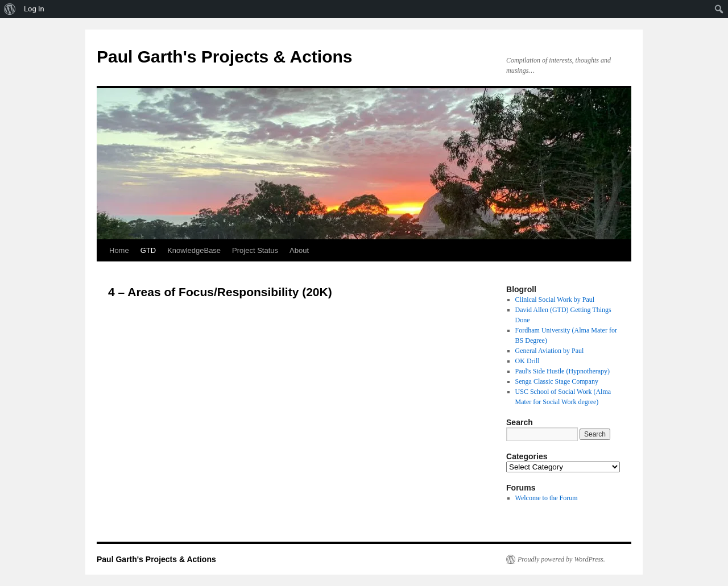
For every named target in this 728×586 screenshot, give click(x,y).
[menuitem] (10, 9)
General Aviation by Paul (550, 351)
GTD (148, 250)
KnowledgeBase (194, 250)
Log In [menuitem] (34, 9)
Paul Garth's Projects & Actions (224, 57)
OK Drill (528, 361)
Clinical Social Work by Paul (555, 300)
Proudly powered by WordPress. (561, 559)
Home (119, 250)
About (299, 250)
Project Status (255, 250)
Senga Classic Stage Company (557, 381)
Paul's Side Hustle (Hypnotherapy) (562, 371)
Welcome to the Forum (547, 498)
